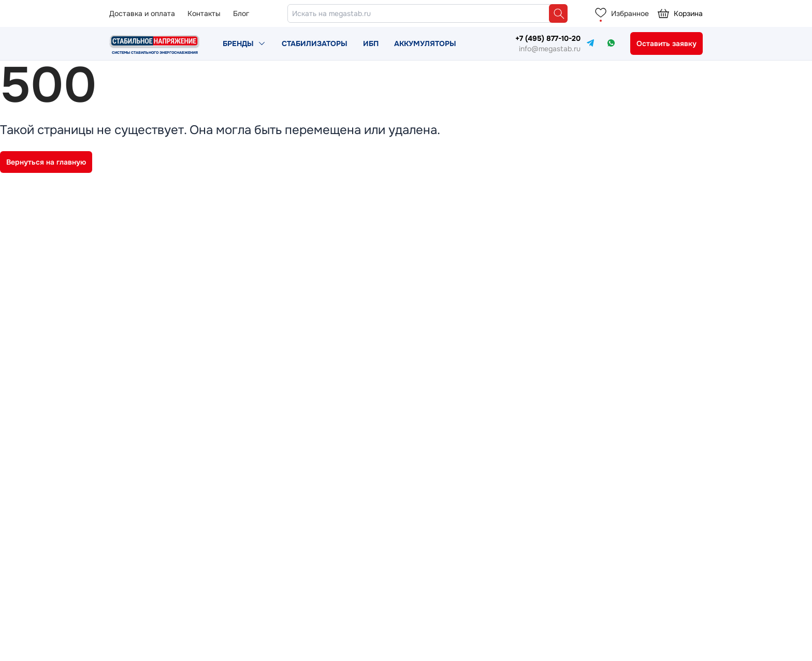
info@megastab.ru (550, 49)
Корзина (680, 13)
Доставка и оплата (142, 13)
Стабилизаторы (315, 43)
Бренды (238, 43)
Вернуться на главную (46, 162)
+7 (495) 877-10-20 (548, 38)
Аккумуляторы (425, 43)
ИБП (371, 43)
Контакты (204, 13)
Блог (241, 13)
